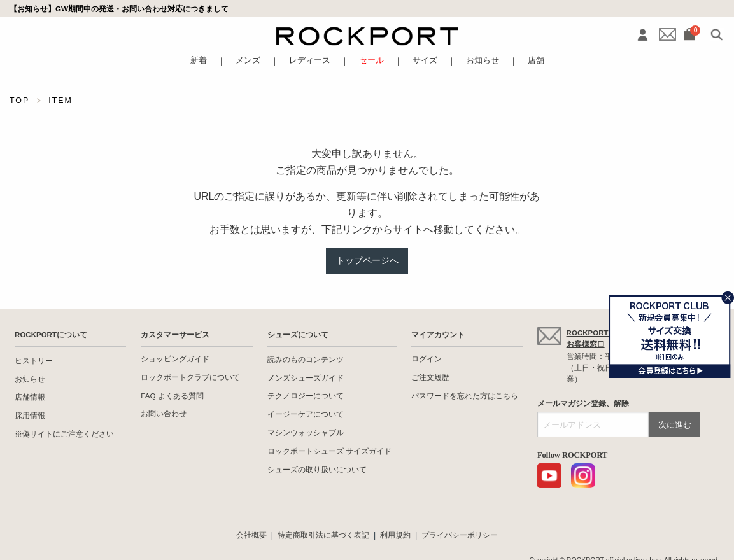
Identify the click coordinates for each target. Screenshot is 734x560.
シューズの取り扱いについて (317, 470)
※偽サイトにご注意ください (64, 434)
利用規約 (395, 535)
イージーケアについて (306, 414)
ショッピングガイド (175, 359)
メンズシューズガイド (306, 378)
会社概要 (251, 535)
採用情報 (30, 416)
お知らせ (483, 60)
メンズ (248, 60)
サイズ (425, 60)
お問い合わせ (164, 414)
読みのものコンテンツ (306, 360)
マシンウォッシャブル (306, 433)
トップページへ (367, 260)
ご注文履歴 (430, 377)
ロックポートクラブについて (190, 377)
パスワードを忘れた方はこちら (465, 396)
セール (371, 60)
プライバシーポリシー (460, 535)
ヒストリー (34, 361)
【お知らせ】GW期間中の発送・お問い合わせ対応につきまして (119, 9)
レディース (310, 60)
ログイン (427, 359)
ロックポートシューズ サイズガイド (329, 451)
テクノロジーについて (306, 396)
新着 (199, 60)
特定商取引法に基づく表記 (323, 535)
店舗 (536, 60)
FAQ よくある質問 (172, 396)
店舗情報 (30, 397)
